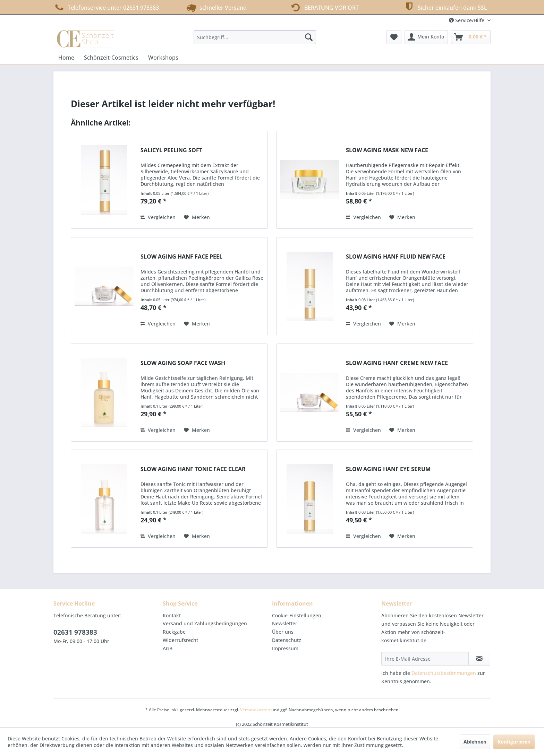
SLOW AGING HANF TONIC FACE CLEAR (193, 469)
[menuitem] (255, 37)
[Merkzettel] (394, 37)
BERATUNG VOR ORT (324, 7)
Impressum (285, 648)
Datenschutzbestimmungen (444, 673)
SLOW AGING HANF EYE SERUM (388, 469)
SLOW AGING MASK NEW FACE (387, 150)
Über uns (283, 632)
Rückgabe (174, 632)
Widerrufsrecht (180, 640)
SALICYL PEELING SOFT (171, 150)
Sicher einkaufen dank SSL (445, 7)
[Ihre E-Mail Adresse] (425, 659)
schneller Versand (215, 7)
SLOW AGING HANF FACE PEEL (181, 257)
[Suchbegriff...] (255, 37)
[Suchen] (309, 37)
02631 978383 (75, 632)
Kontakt (172, 615)
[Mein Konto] (426, 37)
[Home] (66, 58)
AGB (168, 648)
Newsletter (285, 623)
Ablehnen (475, 742)
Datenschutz (287, 640)
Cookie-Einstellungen (297, 615)
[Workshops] (163, 58)
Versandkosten (255, 710)
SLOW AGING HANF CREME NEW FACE (397, 363)
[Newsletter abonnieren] (479, 659)
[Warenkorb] (471, 37)
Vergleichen (158, 217)
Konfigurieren (514, 742)
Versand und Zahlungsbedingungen (205, 623)
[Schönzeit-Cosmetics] (111, 58)
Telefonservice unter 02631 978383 (106, 7)
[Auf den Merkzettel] (197, 217)
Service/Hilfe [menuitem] (467, 20)
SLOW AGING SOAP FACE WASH (183, 363)
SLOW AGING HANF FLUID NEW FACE (396, 257)
